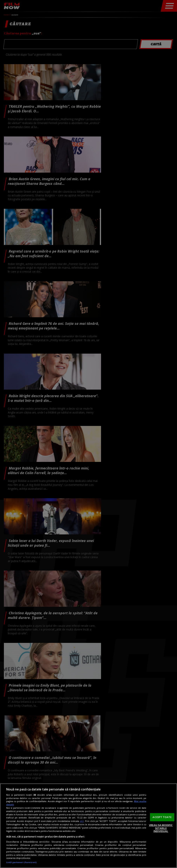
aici (82, 821)
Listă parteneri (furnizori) (21, 862)
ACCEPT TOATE (162, 817)
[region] (88, 826)
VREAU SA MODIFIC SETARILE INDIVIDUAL (161, 828)
